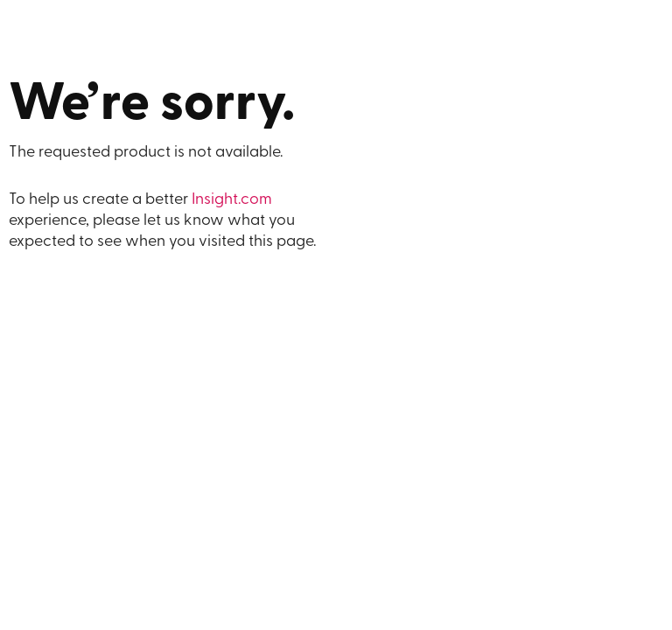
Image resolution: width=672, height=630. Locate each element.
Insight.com (232, 200)
